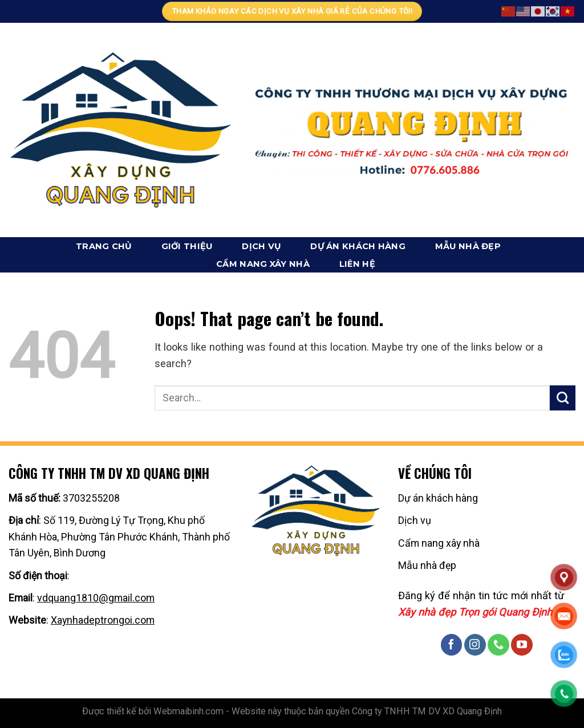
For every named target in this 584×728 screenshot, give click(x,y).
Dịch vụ (261, 246)
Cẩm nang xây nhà (263, 264)
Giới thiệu (187, 246)
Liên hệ (357, 264)
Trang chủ (104, 246)
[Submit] (563, 398)
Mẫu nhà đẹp (468, 246)
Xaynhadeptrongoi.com (103, 620)
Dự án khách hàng (358, 246)
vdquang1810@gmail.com (96, 598)
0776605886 (100, 576)
